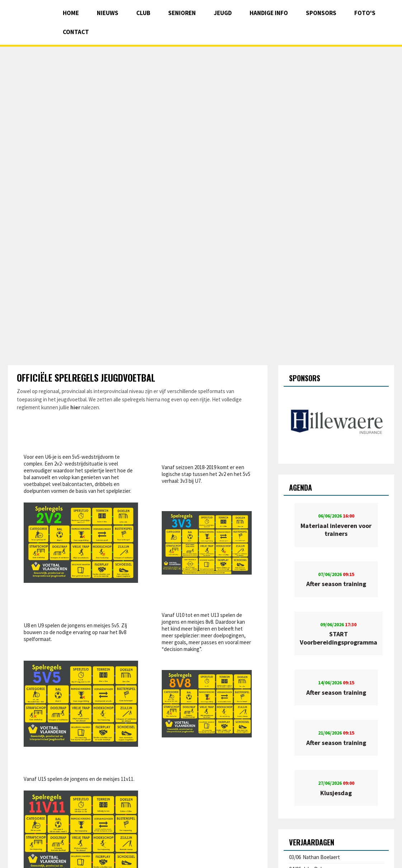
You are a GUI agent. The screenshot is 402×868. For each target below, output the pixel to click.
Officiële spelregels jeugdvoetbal (86, 378)
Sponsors (321, 13)
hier (75, 407)
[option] (336, 423)
